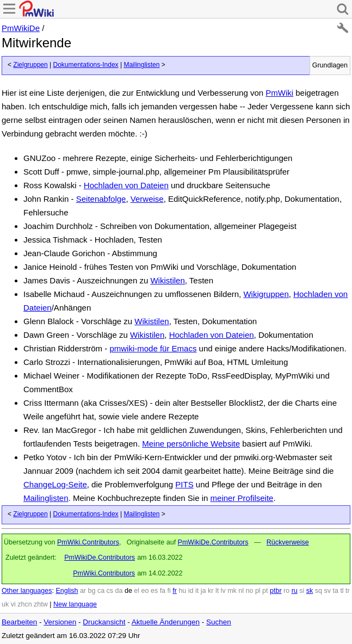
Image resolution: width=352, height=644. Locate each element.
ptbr (276, 591)
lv (223, 591)
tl (342, 591)
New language (75, 604)
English (67, 591)
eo (145, 591)
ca (101, 591)
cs (110, 591)
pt (265, 591)
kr (211, 591)
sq (319, 591)
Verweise (147, 199)
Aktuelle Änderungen (166, 622)
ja (203, 591)
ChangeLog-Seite (55, 484)
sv (327, 591)
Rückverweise (288, 542)
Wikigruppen (266, 294)
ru (295, 591)
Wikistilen (167, 280)
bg (91, 591)
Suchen (219, 622)
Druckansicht (104, 622)
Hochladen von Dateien (126, 185)
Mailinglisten (141, 65)
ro (286, 591)
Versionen (60, 622)
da (119, 591)
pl (258, 591)
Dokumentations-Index (86, 65)
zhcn (24, 604)
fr (175, 591)
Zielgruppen (30, 65)
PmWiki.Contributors (88, 542)
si (302, 591)
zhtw (41, 604)
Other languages (27, 591)
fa (163, 591)
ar (83, 591)
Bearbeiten (19, 622)
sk (310, 591)
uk (5, 604)
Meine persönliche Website (191, 444)
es (154, 591)
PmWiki (279, 93)
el (137, 591)
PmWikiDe (21, 28)
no (250, 591)
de (128, 591)
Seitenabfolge (101, 199)
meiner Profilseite (242, 498)
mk (232, 591)
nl (241, 591)
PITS (184, 484)
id (191, 591)
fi (169, 591)
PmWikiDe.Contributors (213, 542)
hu (182, 591)
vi (13, 604)
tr (348, 591)
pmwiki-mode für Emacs (153, 348)
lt (217, 591)
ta (335, 591)
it (197, 591)
